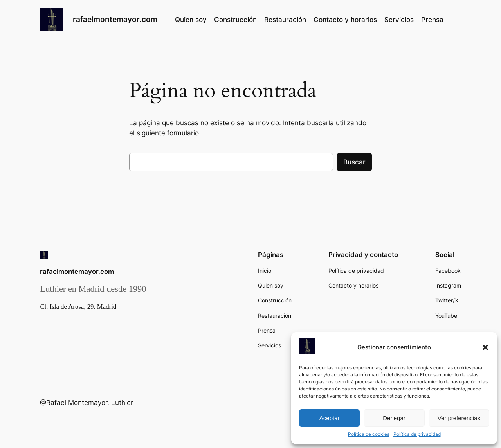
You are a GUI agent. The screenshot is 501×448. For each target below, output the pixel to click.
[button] (485, 347)
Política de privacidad (417, 434)
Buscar (354, 162)
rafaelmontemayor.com (115, 19)
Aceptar (330, 418)
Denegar (394, 418)
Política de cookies (369, 434)
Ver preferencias (459, 418)
